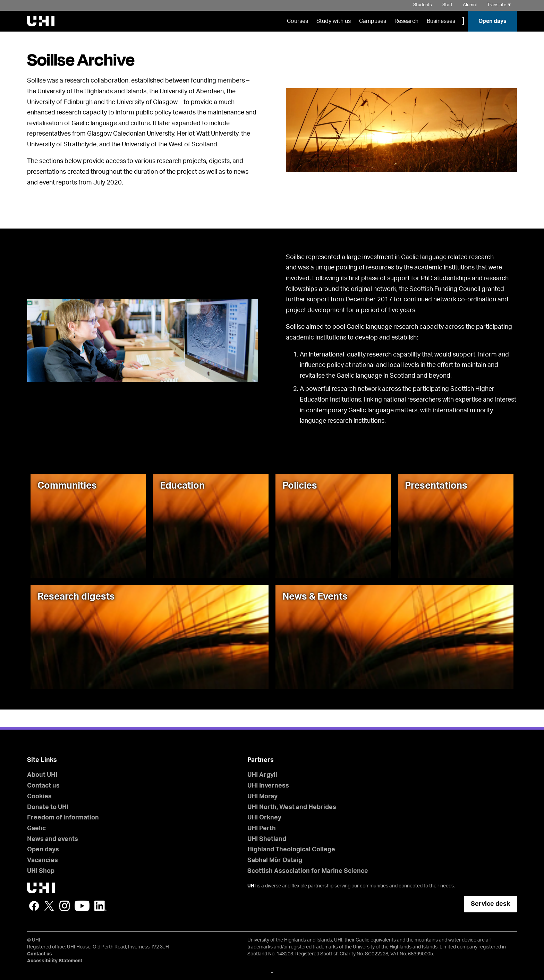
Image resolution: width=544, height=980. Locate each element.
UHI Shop (41, 871)
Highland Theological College (291, 850)
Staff (447, 5)
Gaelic (36, 828)
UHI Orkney (264, 818)
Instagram (65, 906)
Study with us (334, 21)
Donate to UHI (48, 807)
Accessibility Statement (55, 961)
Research (406, 21)
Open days (492, 21)
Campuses (373, 21)
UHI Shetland (267, 839)
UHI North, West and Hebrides (292, 807)
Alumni (470, 5)
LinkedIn (100, 906)
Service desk (490, 904)
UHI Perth (262, 828)
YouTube (82, 906)
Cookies (39, 797)
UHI (252, 886)
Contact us (43, 786)
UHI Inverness (268, 786)
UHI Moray (262, 797)
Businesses (441, 21)
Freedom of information (63, 818)
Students (423, 5)
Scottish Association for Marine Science (308, 871)
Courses (297, 21)
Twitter (49, 906)
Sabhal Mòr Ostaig (275, 860)
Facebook (34, 906)
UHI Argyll (262, 775)
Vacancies (42, 860)
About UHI (42, 775)
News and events (53, 839)
